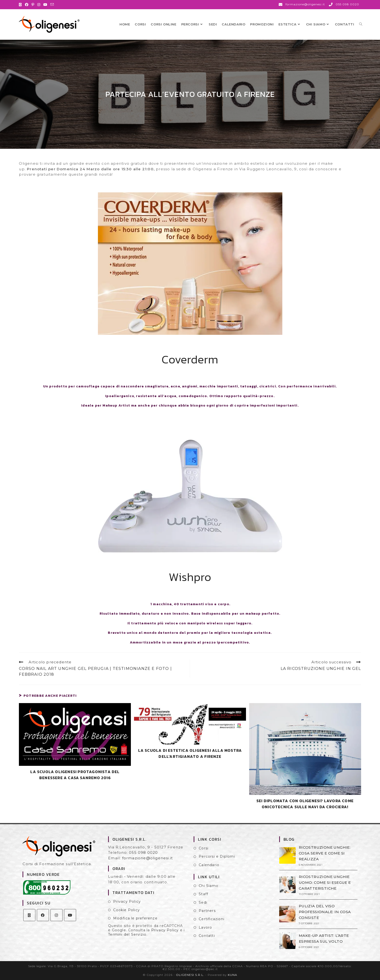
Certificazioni (212, 919)
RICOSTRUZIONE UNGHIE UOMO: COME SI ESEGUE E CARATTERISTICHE (325, 882)
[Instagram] (56, 915)
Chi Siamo (209, 886)
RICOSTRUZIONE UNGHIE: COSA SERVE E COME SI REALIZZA (325, 853)
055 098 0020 (143, 852)
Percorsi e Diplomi (217, 856)
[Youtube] (70, 915)
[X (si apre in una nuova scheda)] (21, 5)
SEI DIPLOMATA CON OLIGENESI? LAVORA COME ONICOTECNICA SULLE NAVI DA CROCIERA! (305, 804)
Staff (203, 894)
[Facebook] (43, 915)
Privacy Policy (127, 902)
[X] (29, 915)
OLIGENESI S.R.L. (190, 975)
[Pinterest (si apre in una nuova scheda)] (33, 5)
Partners (207, 911)
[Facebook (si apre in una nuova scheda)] (27, 5)
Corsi (204, 848)
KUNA (233, 975)
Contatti (207, 936)
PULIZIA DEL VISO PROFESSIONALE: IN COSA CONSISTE (325, 912)
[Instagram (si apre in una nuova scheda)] (39, 5)
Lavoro (205, 927)
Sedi (203, 902)
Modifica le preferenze (135, 918)
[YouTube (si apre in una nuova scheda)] (45, 5)
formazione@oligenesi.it (148, 858)
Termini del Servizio (127, 934)
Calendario (209, 865)
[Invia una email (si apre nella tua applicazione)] (52, 5)
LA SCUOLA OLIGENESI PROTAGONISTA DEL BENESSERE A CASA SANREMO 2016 (75, 775)
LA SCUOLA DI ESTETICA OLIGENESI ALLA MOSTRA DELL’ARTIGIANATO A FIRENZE (190, 753)
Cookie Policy (127, 910)
